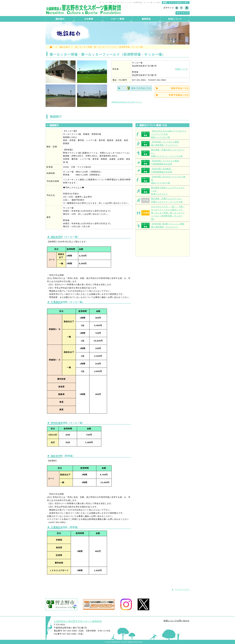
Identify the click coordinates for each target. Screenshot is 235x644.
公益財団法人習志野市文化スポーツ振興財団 (78, 621)
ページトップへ (182, 589)
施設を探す (65, 47)
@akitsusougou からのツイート (127, 102)
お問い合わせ (183, 621)
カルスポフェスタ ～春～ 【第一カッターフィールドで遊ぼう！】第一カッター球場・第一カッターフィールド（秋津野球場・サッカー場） (168, 213)
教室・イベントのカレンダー (176, 3)
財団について (170, 621)
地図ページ (181, 69)
